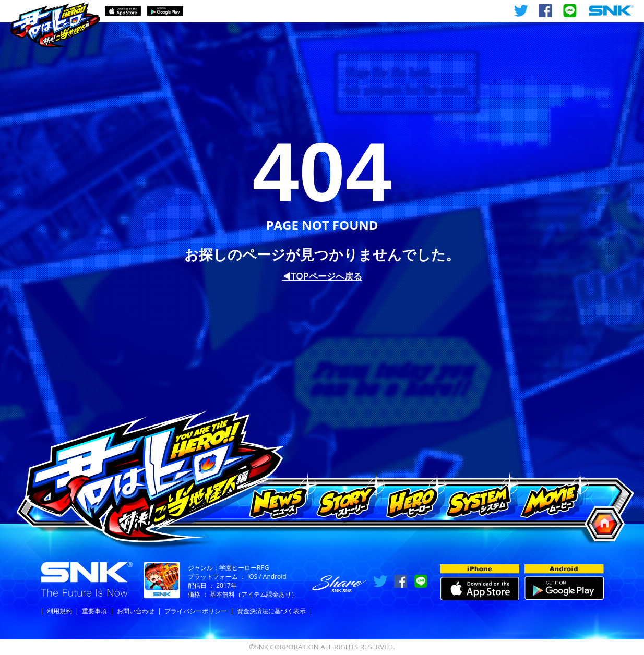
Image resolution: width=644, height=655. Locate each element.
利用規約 (59, 611)
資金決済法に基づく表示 (271, 611)
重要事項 (94, 611)
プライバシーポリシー (196, 611)
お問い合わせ (136, 611)
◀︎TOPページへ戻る (322, 276)
